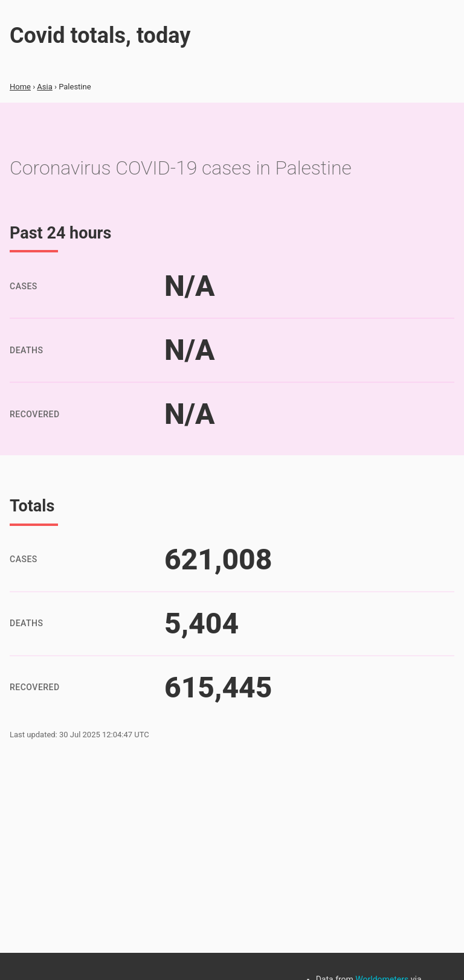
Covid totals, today (100, 36)
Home (20, 87)
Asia (44, 87)
